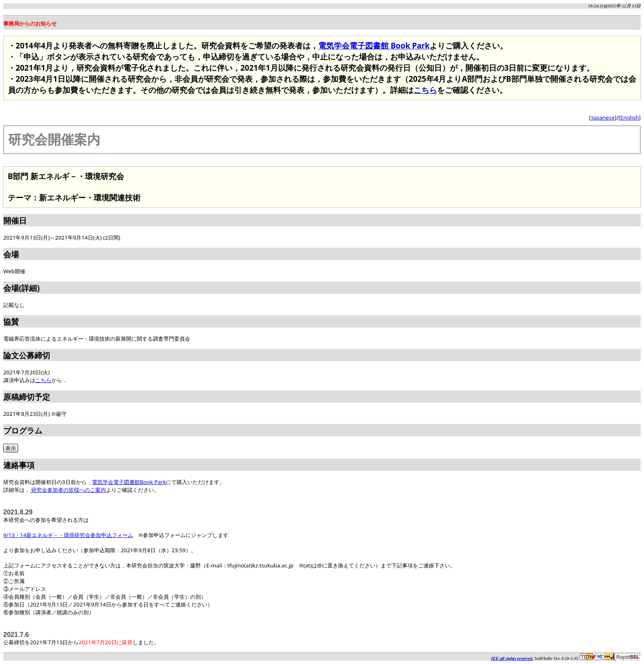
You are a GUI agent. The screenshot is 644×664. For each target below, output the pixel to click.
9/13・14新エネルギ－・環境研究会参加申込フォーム (68, 535)
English (629, 118)
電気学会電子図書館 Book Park (374, 45)
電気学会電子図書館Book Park (129, 482)
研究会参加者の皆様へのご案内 (68, 490)
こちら (425, 90)
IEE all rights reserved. (512, 658)
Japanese (603, 118)
